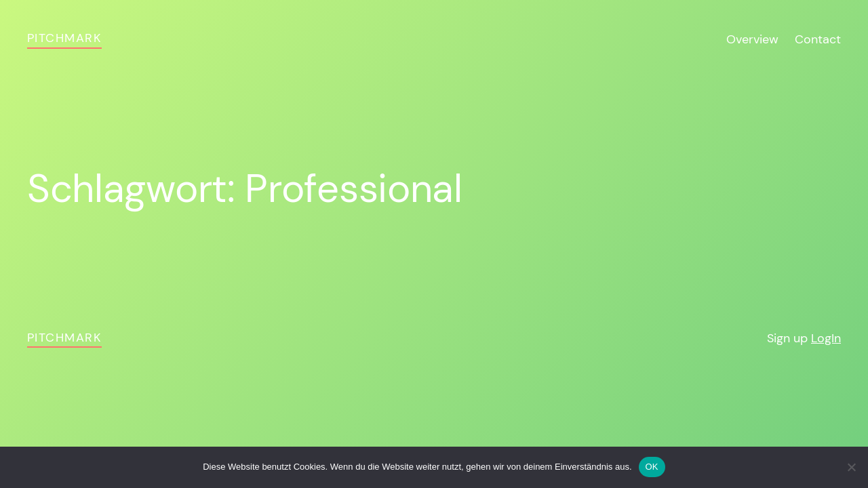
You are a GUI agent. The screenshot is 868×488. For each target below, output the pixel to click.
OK (652, 467)
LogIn (826, 338)
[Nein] (851, 467)
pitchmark (64, 38)
